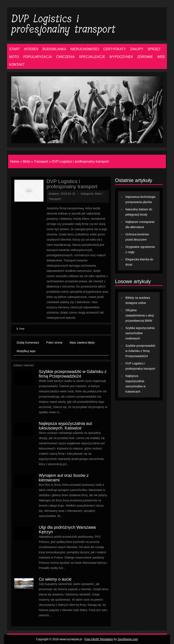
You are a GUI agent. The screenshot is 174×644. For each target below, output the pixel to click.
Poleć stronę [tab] (54, 343)
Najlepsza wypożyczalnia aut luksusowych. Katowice (65, 426)
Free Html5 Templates (99, 639)
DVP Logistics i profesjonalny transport (80, 161)
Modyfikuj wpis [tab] (26, 351)
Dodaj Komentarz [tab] (28, 343)
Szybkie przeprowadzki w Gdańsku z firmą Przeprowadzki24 (73, 374)
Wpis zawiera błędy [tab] (82, 343)
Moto (26, 161)
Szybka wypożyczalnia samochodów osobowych (140, 333)
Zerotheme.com (128, 639)
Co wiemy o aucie (55, 579)
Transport (41, 161)
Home (15, 161)
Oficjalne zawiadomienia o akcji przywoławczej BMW (140, 315)
